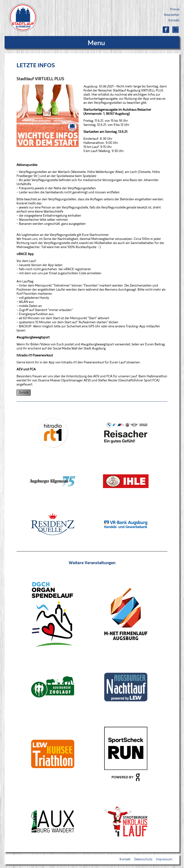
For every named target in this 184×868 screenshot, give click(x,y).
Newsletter (172, 15)
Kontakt (174, 21)
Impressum (164, 859)
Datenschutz (143, 859)
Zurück (24, 393)
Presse (175, 9)
